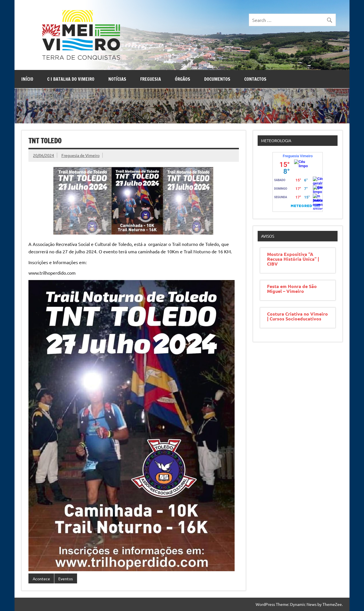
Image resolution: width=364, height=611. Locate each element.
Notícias (117, 79)
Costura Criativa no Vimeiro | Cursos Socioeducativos (297, 316)
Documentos (217, 79)
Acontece (41, 579)
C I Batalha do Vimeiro (71, 79)
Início (27, 79)
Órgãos (183, 79)
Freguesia (151, 79)
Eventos (66, 579)
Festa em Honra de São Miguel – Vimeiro (292, 289)
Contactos (255, 79)
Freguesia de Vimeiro (80, 155)
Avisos (268, 236)
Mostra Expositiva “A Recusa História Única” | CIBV (293, 259)
